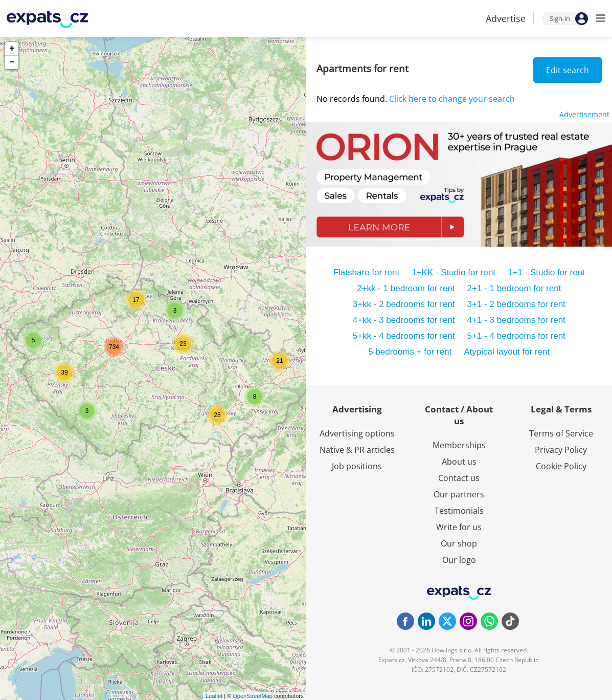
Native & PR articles (357, 450)
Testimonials (459, 511)
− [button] (12, 62)
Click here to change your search (452, 99)
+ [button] (12, 49)
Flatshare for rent (366, 272)
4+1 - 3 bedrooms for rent (516, 320)
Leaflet (214, 696)
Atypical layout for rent (507, 352)
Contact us (459, 478)
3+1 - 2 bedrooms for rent (516, 304)
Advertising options (357, 433)
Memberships (459, 445)
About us (459, 462)
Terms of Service (561, 433)
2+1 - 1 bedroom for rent (514, 288)
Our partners (459, 494)
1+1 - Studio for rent (546, 272)
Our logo (459, 560)
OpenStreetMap (253, 696)
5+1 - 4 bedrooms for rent (516, 336)
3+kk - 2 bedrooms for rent (404, 304)
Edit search (568, 70)
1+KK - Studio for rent (454, 272)
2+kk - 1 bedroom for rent (406, 288)
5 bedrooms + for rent (410, 352)
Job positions (357, 466)
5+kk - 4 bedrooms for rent (404, 336)
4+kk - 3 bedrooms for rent (404, 320)
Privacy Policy (561, 450)
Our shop (459, 543)
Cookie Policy (561, 466)
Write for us (459, 527)
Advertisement (584, 114)
